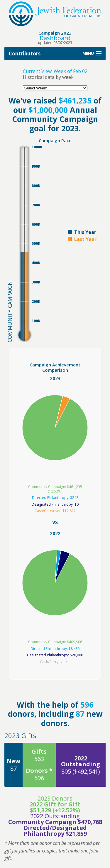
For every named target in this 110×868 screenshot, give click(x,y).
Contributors (25, 53)
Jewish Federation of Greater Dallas (55, 14)
